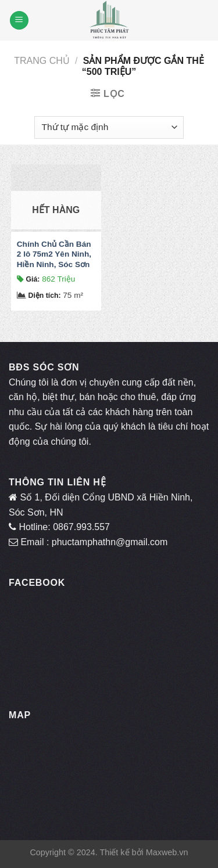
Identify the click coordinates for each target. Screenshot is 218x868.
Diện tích (45, 296)
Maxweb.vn (167, 852)
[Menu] (19, 21)
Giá (33, 279)
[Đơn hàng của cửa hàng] (109, 127)
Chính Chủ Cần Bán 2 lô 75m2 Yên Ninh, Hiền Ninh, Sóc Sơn (54, 254)
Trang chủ (42, 61)
